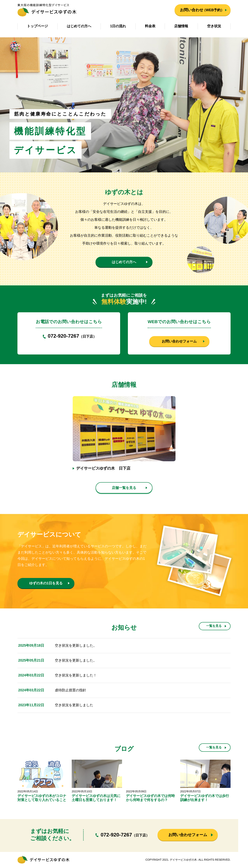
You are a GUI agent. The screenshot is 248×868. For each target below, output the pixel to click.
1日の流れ (118, 26)
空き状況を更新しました (74, 706)
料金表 (150, 26)
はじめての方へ (79, 26)
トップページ (37, 26)
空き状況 (214, 26)
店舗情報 (181, 26)
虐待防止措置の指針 (71, 691)
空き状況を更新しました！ (76, 676)
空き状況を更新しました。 (76, 646)
